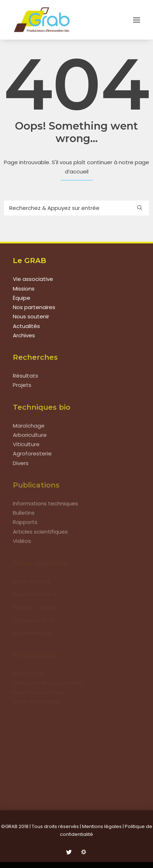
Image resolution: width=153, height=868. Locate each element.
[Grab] (42, 20)
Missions (24, 289)
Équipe (22, 298)
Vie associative (33, 279)
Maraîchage (29, 426)
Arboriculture (30, 435)
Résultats (25, 376)
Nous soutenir (31, 316)
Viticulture (26, 444)
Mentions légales (102, 826)
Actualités (26, 326)
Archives (24, 335)
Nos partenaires (34, 307)
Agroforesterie (32, 453)
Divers (21, 463)
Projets (22, 385)
